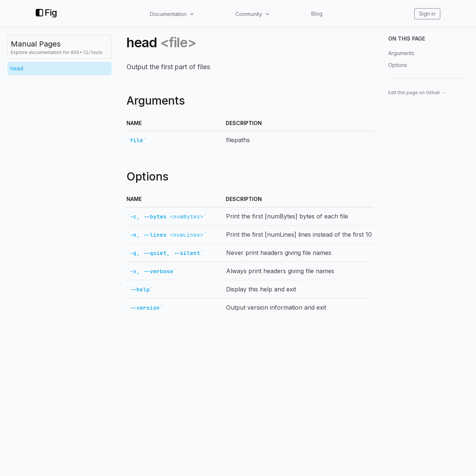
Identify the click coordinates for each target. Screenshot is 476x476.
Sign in (427, 14)
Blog (317, 14)
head (17, 68)
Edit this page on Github (417, 92)
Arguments (401, 53)
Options (398, 65)
